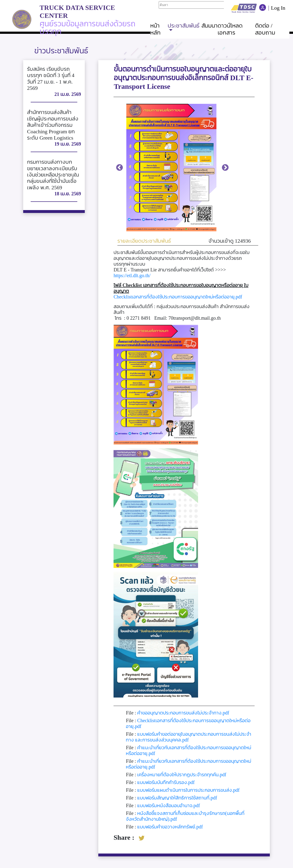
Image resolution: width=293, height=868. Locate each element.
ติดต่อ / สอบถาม (265, 29)
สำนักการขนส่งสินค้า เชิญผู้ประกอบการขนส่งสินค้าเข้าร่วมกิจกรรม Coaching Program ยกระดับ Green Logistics (53, 125)
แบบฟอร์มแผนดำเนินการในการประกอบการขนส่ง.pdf (188, 790)
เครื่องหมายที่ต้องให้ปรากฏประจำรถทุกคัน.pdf (182, 775)
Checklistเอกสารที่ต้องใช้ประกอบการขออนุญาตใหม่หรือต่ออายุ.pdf (178, 297)
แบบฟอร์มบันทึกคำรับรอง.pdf (166, 782)
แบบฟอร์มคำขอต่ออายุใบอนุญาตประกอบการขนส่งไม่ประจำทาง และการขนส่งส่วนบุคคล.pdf (189, 737)
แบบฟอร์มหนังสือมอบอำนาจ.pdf (169, 805)
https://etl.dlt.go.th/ (132, 275)
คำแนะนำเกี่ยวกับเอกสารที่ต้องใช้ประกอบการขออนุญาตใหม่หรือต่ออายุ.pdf (189, 750)
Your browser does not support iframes (191, 7)
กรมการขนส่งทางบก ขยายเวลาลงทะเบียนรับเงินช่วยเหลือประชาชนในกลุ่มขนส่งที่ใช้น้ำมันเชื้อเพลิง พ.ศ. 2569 (53, 175)
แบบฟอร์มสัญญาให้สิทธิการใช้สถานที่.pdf (177, 798)
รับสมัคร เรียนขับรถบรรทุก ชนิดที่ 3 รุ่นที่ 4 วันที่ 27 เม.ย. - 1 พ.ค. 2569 (51, 78)
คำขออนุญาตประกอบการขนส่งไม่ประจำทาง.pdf (183, 713)
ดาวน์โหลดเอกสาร (230, 29)
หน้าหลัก (155, 29)
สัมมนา (210, 25)
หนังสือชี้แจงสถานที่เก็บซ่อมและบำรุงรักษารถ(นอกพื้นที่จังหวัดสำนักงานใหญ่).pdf (185, 816)
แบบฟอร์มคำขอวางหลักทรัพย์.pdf (170, 827)
